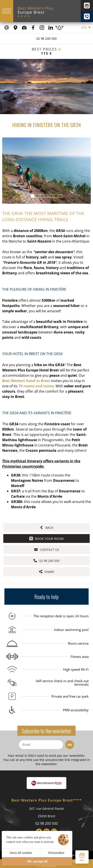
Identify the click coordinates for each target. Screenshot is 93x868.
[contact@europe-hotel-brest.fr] (7, 28)
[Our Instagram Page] (42, 28)
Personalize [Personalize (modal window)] (56, 853)
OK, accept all (37, 861)
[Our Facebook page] (33, 28)
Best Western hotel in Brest (26, 381)
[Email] (41, 745)
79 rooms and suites (36, 386)
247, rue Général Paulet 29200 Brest (46, 812)
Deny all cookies (21, 853)
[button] (33, 196)
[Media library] (24, 28)
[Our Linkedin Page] (51, 28)
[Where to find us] (15, 28)
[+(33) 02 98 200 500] (87, 17)
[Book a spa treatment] (60, 28)
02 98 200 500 (46, 39)
